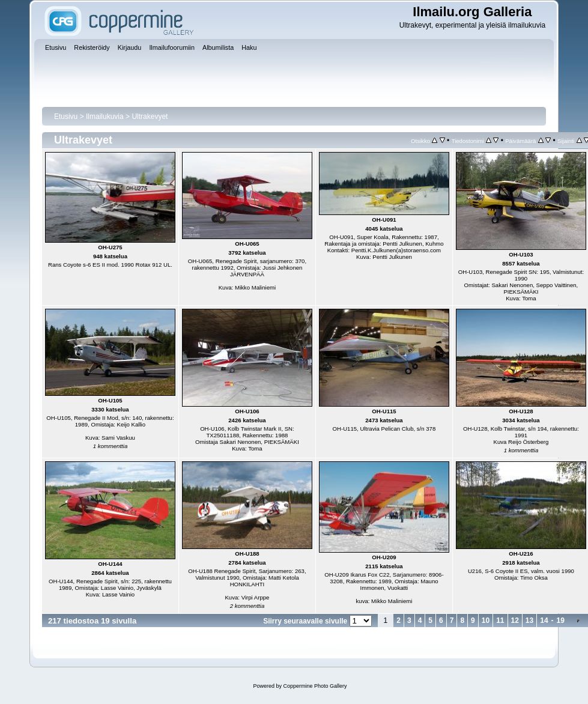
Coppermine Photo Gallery (315, 686)
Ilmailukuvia (105, 117)
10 (486, 621)
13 (529, 621)
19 (561, 621)
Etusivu (66, 117)
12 (515, 621)
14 (544, 621)
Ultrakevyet (150, 117)
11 (500, 621)
